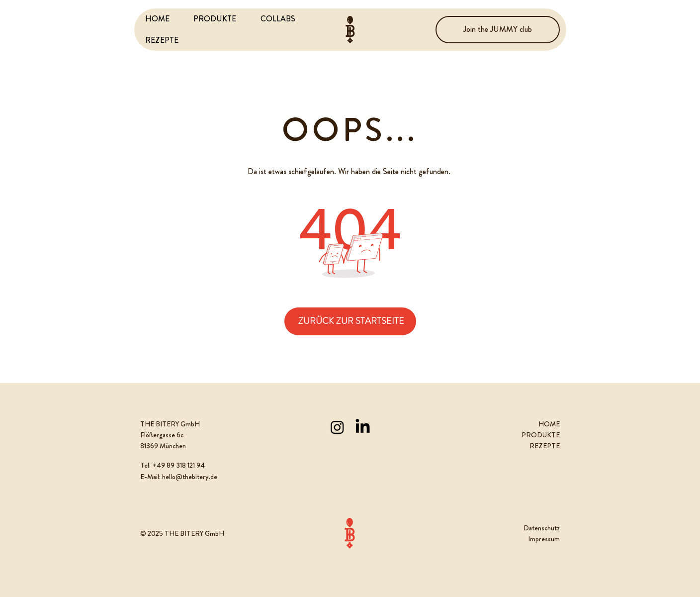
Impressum (544, 539)
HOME (549, 424)
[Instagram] (337, 427)
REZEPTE (545, 446)
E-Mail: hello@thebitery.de (179, 477)
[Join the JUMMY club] (498, 30)
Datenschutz (542, 528)
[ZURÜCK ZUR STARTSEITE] (350, 321)
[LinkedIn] (363, 427)
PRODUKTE (541, 435)
